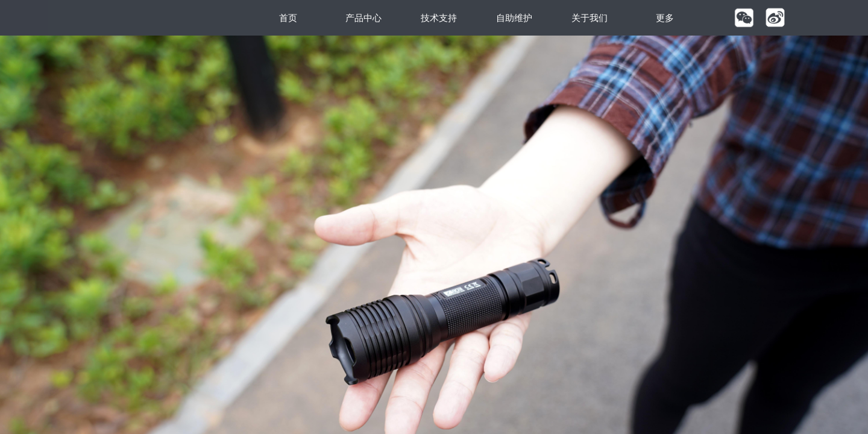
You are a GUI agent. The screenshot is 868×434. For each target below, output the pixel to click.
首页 (288, 18)
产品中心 (363, 18)
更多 (665, 18)
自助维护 (514, 18)
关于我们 (590, 18)
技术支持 (439, 18)
